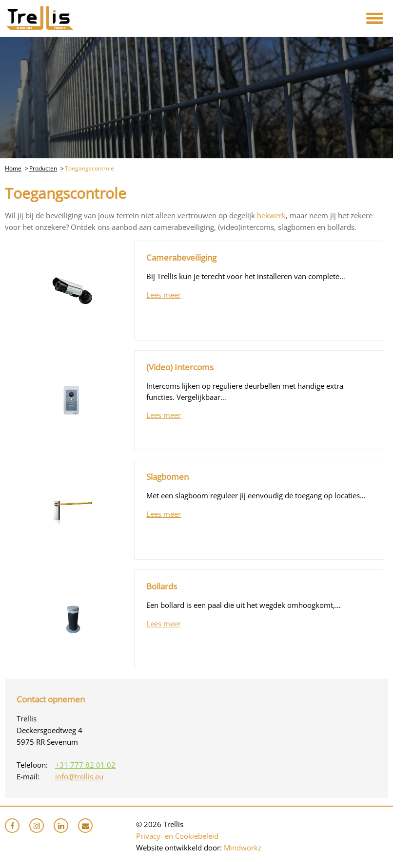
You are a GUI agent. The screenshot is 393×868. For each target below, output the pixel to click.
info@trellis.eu (79, 776)
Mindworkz (243, 848)
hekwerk (271, 215)
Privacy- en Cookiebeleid (177, 836)
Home (13, 168)
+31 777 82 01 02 (85, 765)
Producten (43, 168)
